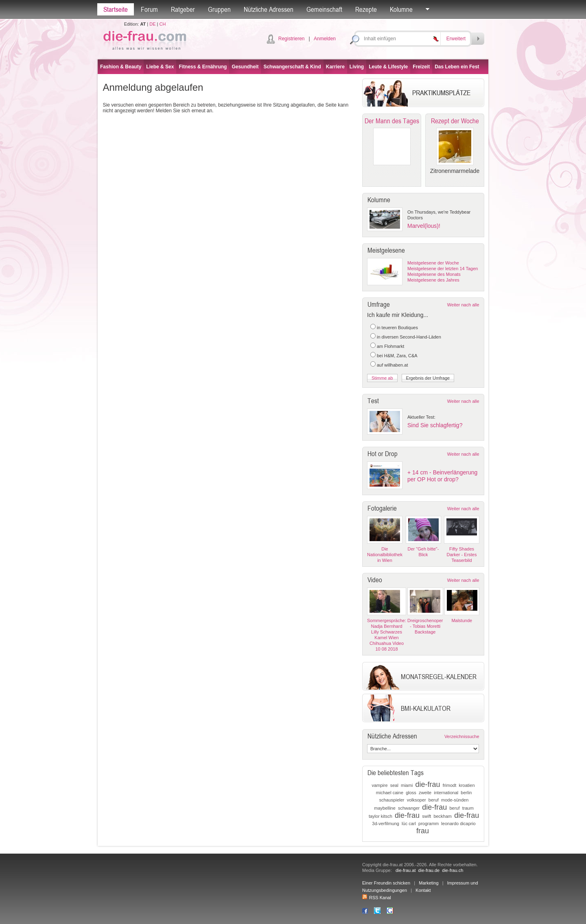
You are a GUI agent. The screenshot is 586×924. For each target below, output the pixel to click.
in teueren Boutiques (397, 328)
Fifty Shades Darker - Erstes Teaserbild (462, 555)
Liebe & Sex (160, 67)
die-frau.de (429, 870)
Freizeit (421, 67)
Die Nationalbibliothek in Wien (385, 555)
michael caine (390, 793)
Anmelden (325, 39)
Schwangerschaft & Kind (292, 67)
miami (407, 785)
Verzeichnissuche (462, 736)
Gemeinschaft (324, 9)
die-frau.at (406, 870)
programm (429, 824)
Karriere (335, 67)
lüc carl (409, 824)
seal (394, 785)
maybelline (385, 808)
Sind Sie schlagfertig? (435, 425)
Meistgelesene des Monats (434, 274)
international (446, 793)
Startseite (116, 9)
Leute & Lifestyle (388, 67)
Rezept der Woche (455, 121)
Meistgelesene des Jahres (433, 280)
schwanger (409, 808)
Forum (149, 9)
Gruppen (219, 9)
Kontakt (423, 890)
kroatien (467, 785)
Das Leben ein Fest (457, 67)
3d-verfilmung (386, 824)
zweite (425, 793)
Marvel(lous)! (424, 226)
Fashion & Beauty (121, 67)
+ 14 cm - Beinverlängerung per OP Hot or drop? (442, 476)
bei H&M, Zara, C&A (397, 356)
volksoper (417, 800)
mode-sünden (455, 800)
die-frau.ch (453, 870)
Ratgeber (183, 9)
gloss (411, 793)
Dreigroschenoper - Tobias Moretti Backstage (425, 626)
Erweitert (456, 39)
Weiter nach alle (463, 305)
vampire (379, 785)
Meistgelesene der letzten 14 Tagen (443, 269)
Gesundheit (245, 67)
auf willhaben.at (392, 365)
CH (162, 24)
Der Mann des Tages (392, 121)
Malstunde (462, 620)
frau (423, 831)
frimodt (450, 785)
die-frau (427, 784)
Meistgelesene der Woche (433, 263)
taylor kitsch (380, 816)
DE (152, 24)
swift (426, 816)
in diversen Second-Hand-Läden (409, 337)
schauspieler (392, 800)
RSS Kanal (377, 898)
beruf (434, 800)
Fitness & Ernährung (203, 67)
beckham (443, 816)
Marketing (429, 883)
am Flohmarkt (390, 346)
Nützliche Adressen (269, 9)
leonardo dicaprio (458, 824)
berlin (466, 793)
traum (468, 808)
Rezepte (366, 9)
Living (357, 67)
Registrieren (292, 39)
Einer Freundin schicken (386, 883)
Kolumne (401, 9)
